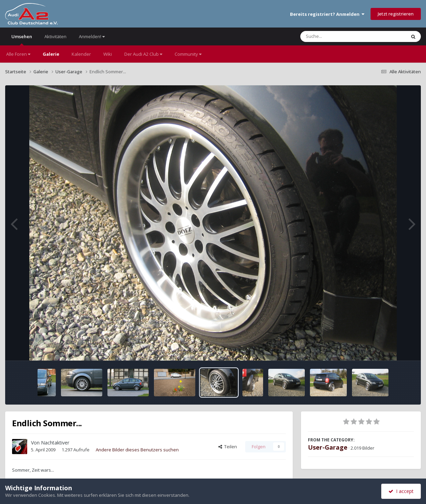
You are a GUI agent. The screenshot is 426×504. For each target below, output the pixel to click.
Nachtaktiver (55, 443)
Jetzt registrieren (396, 14)
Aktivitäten (55, 36)
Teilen (228, 447)
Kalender (81, 54)
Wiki (108, 54)
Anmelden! (92, 36)
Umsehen (22, 39)
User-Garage (328, 447)
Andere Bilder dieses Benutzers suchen (137, 450)
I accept (401, 491)
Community (188, 54)
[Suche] (339, 36)
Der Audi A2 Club (143, 54)
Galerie (51, 54)
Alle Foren (18, 54)
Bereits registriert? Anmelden (327, 14)
